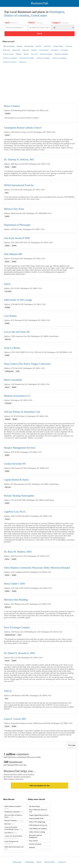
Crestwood (69, 46)
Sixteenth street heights (27, 58)
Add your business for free (39, 786)
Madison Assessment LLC (17, 396)
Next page (72, 745)
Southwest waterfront (10, 62)
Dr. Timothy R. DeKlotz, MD (19, 159)
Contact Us (62, 862)
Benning (20, 46)
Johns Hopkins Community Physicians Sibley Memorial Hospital (37, 568)
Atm (6, 699)
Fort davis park (44, 50)
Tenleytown (22, 62)
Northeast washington (61, 54)
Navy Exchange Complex (17, 627)
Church (7, 135)
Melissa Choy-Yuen (14, 209)
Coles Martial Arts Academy (38, 829)
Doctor (7, 167)
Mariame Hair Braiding (16, 600)
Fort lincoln (64, 50)
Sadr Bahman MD (13, 254)
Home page (17, 862)
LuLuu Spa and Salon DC (17, 332)
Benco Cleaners (12, 106)
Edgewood (26, 50)
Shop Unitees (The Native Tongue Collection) (27, 364)
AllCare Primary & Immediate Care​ (22, 412)
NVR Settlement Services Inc (38, 825)
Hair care (8, 339)
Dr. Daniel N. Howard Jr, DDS (20, 653)
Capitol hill (47, 46)
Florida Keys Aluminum (14, 812)
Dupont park (16, 50)
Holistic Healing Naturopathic (19, 496)
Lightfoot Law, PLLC (15, 512)
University (8, 403)
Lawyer (7, 519)
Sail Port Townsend (35, 844)
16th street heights (9, 46)
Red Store (10, 824)
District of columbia (17, 15)
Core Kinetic (10, 316)
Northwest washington (10, 58)
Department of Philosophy (17, 225)
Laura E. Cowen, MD (15, 719)
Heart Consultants (13, 380)
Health (14, 167)
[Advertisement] (40, 84)
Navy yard (34, 54)
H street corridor (8, 54)
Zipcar (7, 284)
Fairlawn (34, 50)
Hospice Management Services (20, 448)
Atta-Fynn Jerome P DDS (17, 238)
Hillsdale (19, 54)
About (39, 862)
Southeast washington (43, 58)
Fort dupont (55, 50)
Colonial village (58, 46)
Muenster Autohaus (14, 820)
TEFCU (8, 691)
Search (39, 34)
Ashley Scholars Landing (37, 832)
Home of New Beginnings (37, 822)
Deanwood (7, 50)
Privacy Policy (50, 862)
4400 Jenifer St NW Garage (18, 300)
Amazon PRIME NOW (36, 818)
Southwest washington (59, 58)
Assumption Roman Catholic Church (23, 128)
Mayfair (26, 54)
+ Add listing (29, 862)
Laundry (8, 113)
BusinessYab (39, 3)
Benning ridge (29, 46)
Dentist (7, 246)
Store (7, 193)
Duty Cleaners (33, 841)
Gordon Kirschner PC (15, 464)
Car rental (8, 291)
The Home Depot (34, 806)
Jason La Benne (12, 348)
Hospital (8, 419)
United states (39, 15)
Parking (7, 307)
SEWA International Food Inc (19, 185)
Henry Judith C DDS (15, 584)
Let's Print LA (11, 833)
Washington (57, 12)
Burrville (38, 46)
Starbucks (32, 847)
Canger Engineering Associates (39, 815)
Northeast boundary (46, 54)
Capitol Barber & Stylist (16, 480)
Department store (10, 635)
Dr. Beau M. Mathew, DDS (18, 552)
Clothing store (9, 371)
